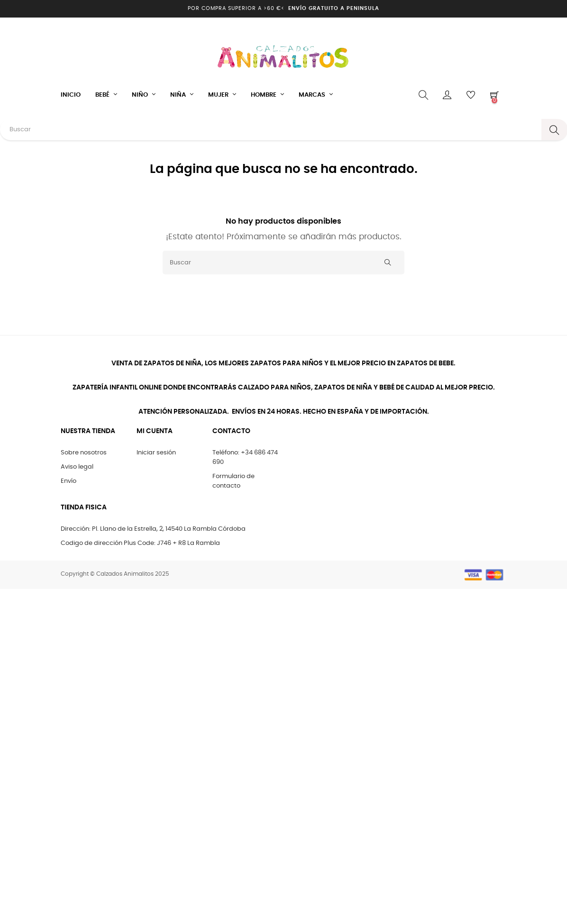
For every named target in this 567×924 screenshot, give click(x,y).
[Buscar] (283, 263)
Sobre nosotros (84, 453)
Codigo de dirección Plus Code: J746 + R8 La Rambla (140, 543)
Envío (69, 481)
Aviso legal (77, 467)
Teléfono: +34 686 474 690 (245, 457)
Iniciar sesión (156, 453)
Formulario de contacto (233, 481)
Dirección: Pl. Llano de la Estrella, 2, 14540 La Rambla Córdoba (153, 529)
